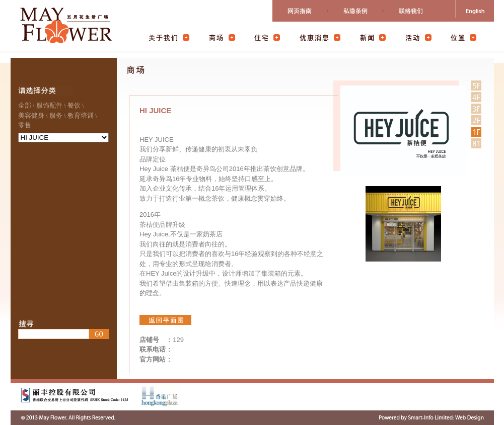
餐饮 (74, 105)
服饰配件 (49, 105)
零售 (25, 125)
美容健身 (31, 115)
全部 (25, 105)
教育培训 (81, 115)
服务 (56, 115)
